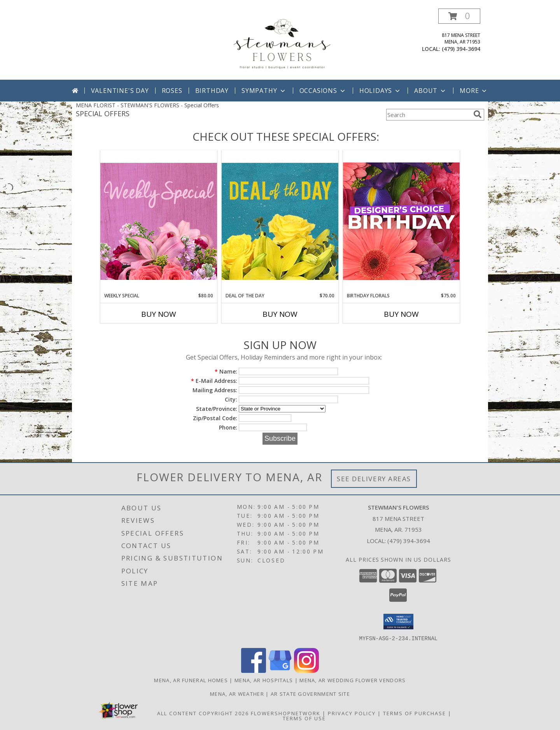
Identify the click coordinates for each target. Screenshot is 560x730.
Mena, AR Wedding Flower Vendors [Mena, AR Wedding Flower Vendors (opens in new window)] (353, 680)
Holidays (380, 91)
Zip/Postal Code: (215, 418)
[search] (478, 114)
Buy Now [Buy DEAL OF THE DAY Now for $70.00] (280, 314)
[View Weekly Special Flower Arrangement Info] (159, 221)
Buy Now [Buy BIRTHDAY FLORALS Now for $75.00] (401, 314)
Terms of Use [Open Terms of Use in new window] (304, 718)
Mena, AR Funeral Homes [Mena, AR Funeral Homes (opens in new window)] (191, 680)
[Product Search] (428, 115)
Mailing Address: (215, 390)
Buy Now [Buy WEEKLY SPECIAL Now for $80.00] (159, 314)
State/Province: (217, 409)
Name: (226, 371)
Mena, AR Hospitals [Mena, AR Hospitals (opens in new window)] (264, 680)
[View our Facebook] (254, 670)
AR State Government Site (310, 693)
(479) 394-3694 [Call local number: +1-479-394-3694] (461, 49)
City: (231, 399)
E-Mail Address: (214, 381)
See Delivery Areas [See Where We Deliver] (374, 479)
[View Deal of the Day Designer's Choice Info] (280, 221)
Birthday (212, 91)
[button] (459, 16)
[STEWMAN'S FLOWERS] (281, 44)
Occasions (323, 91)
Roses (172, 91)
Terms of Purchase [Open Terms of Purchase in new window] (415, 713)
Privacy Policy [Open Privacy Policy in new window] (352, 713)
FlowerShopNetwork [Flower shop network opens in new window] (286, 713)
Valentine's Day (120, 91)
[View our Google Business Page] (280, 670)
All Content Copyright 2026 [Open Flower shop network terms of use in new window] (203, 713)
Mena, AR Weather (237, 693)
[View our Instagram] (306, 670)
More (474, 91)
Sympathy (264, 91)
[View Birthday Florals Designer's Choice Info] (401, 221)
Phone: (228, 427)
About (430, 91)
